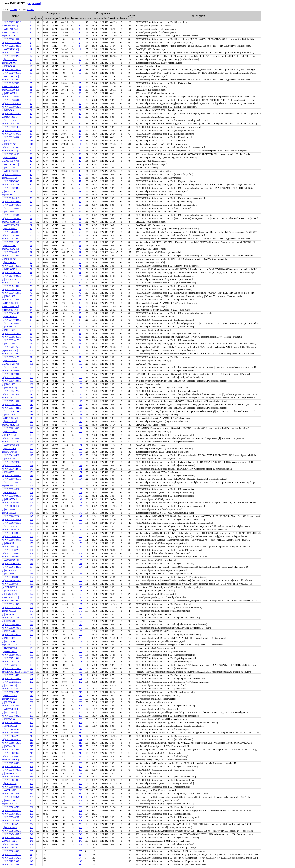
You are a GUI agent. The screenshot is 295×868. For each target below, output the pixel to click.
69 (31, 259)
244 (32, 827)
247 (32, 838)
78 (31, 249)
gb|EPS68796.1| (9, 472)
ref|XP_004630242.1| (11, 729)
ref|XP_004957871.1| (11, 462)
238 (32, 780)
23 (31, 59)
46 (31, 178)
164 (32, 567)
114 (32, 408)
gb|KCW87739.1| (10, 36)
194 (32, 668)
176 (32, 618)
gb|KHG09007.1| (10, 93)
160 (32, 550)
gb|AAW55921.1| (10, 645)
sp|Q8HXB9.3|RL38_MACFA (16, 672)
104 (32, 377)
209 (32, 685)
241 (32, 821)
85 (31, 313)
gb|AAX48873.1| (10, 773)
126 (32, 442)
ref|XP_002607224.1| (11, 516)
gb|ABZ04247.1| (9, 614)
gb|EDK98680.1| (9, 621)
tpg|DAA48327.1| (10, 310)
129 (32, 465)
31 (31, 90)
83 (31, 306)
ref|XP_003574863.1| (11, 266)
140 (32, 496)
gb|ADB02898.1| (10, 117)
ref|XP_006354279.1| (11, 391)
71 (31, 266)
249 (32, 844)
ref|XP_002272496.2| (11, 22)
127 (32, 459)
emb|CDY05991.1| (10, 222)
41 (31, 158)
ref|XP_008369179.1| (11, 357)
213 (32, 692)
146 (32, 513)
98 (31, 347)
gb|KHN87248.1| (10, 699)
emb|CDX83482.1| (10, 164)
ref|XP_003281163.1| (11, 618)
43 (31, 164)
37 (31, 151)
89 (31, 327)
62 (31, 229)
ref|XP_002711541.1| (11, 658)
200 (32, 702)
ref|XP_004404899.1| (11, 624)
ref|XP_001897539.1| (11, 743)
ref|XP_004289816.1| (11, 198)
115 (32, 141)
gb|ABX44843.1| (10, 651)
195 (32, 695)
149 (32, 520)
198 (32, 679)
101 (32, 367)
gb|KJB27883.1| (9, 435)
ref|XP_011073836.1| (11, 114)
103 (32, 374)
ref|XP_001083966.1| (11, 844)
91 (31, 252)
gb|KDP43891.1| (9, 110)
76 (31, 286)
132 (32, 279)
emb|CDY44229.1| (10, 76)
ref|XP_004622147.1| (11, 668)
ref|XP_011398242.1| (11, 580)
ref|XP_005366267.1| (11, 817)
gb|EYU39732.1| (9, 59)
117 (32, 411)
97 (31, 357)
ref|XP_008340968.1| (11, 476)
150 (32, 526)
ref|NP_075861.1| (10, 547)
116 (32, 144)
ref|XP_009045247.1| (11, 750)
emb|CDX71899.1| (10, 49)
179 (32, 628)
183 (32, 645)
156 (32, 536)
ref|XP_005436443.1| (11, 756)
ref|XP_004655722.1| (11, 736)
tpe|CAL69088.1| (10, 587)
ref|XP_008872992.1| (11, 831)
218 (32, 750)
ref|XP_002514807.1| (11, 80)
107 (32, 848)
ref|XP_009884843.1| (11, 780)
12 (31, 53)
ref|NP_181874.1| (10, 151)
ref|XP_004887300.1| (11, 601)
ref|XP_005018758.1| (11, 807)
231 (32, 797)
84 (31, 310)
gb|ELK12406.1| (9, 594)
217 (32, 746)
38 (31, 154)
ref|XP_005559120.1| (11, 767)
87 (31, 320)
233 (32, 638)
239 (32, 553)
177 (32, 621)
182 (32, 641)
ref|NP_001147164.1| (11, 411)
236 (32, 807)
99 (31, 361)
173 (32, 611)
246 (32, 834)
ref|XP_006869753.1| (11, 692)
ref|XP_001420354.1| (11, 797)
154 (32, 448)
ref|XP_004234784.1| (11, 333)
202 (32, 682)
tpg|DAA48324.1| (10, 303)
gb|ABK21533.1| (10, 384)
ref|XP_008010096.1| (11, 851)
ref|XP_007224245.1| (11, 53)
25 (31, 83)
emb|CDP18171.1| (10, 32)
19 (31, 100)
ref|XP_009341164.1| (11, 283)
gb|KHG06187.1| (10, 317)
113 (32, 404)
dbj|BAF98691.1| (10, 648)
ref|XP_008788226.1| (11, 174)
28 (31, 120)
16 (31, 76)
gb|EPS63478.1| (9, 195)
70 (31, 262)
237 (32, 810)
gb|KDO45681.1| (10, 158)
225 (32, 851)
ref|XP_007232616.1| (11, 665)
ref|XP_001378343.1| (11, 865)
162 (32, 560)
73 (31, 273)
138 (32, 388)
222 (32, 760)
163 (32, 564)
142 (32, 499)
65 (31, 239)
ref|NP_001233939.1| (11, 354)
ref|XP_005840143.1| (11, 536)
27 (31, 86)
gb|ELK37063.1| (9, 712)
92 (31, 333)
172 (32, 594)
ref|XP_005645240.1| (11, 567)
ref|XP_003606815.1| (11, 252)
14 (31, 858)
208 (32, 726)
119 (32, 418)
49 (31, 185)
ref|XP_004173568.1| (11, 398)
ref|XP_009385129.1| (11, 120)
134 (32, 479)
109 (32, 391)
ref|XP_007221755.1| (11, 347)
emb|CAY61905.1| (10, 709)
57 (31, 212)
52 (31, 198)
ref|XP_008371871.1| (11, 465)
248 (32, 841)
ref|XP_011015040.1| (11, 861)
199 (32, 699)
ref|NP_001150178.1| (11, 273)
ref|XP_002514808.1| (11, 239)
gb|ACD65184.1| (10, 746)
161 (32, 557)
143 (32, 503)
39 (31, 854)
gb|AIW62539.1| (9, 800)
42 (31, 161)
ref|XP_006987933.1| (11, 794)
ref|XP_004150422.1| (11, 455)
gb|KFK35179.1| (9, 191)
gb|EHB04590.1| (9, 719)
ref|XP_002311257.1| (11, 242)
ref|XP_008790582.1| (11, 107)
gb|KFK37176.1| (9, 144)
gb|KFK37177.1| (9, 141)
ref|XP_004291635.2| (11, 520)
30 (31, 127)
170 (32, 587)
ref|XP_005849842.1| (11, 733)
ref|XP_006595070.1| (11, 854)
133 (32, 476)
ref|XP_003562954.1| (11, 377)
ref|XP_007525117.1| (11, 662)
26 (31, 117)
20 (31, 103)
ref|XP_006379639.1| (11, 482)
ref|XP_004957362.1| (11, 83)
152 (32, 530)
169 (32, 584)
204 (32, 712)
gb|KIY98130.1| (9, 570)
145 (32, 509)
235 (32, 804)
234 (32, 777)
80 (31, 296)
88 (31, 323)
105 (32, 381)
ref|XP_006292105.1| (11, 124)
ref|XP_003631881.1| (11, 39)
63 (31, 232)
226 (32, 770)
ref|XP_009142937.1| (11, 201)
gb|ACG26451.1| (10, 344)
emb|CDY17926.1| (10, 425)
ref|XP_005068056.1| (11, 838)
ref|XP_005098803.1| (11, 557)
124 (32, 438)
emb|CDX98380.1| (10, 86)
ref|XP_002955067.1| (11, 438)
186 (80, 523)
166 (32, 574)
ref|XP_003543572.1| (11, 858)
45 (31, 174)
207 (32, 723)
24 (31, 114)
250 (32, 814)
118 (32, 415)
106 (32, 384)
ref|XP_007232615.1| (11, 682)
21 (31, 107)
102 (32, 371)
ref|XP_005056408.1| (11, 814)
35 (31, 134)
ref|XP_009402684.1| (11, 215)
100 (32, 364)
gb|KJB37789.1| (9, 492)
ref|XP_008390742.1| (11, 218)
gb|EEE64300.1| (9, 448)
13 (31, 70)
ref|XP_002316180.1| (11, 154)
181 (32, 601)
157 (32, 540)
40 (31, 137)
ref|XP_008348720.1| (11, 550)
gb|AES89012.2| (9, 178)
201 (32, 706)
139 (32, 492)
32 (31, 130)
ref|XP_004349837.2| (11, 834)
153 (32, 533)
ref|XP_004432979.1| (11, 607)
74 (31, 276)
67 (31, 245)
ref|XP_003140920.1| (11, 723)
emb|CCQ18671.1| (10, 560)
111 (32, 398)
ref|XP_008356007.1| (11, 208)
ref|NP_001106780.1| (11, 628)
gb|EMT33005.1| (10, 415)
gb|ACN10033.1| (10, 638)
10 (31, 66)
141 (32, 469)
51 (31, 191)
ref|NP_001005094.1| (11, 540)
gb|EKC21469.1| (9, 641)
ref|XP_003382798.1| (11, 679)
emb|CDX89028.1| (10, 445)
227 (32, 773)
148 (32, 861)
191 (32, 662)
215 (32, 736)
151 (32, 472)
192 (32, 635)
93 (31, 337)
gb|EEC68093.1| (9, 421)
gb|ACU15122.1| (10, 168)
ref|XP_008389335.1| (11, 496)
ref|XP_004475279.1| (11, 635)
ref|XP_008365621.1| (11, 489)
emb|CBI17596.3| (10, 26)
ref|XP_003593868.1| (11, 337)
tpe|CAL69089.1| (10, 726)
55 (31, 205)
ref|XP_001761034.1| (11, 381)
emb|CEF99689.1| (10, 790)
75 (31, 283)
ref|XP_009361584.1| (11, 293)
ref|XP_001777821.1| (11, 408)
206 (32, 719)
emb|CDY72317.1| (10, 364)
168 (32, 580)
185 (32, 651)
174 (32, 597)
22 (31, 110)
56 (31, 208)
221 (32, 739)
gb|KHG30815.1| (10, 269)
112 (32, 401)
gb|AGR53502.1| (10, 841)
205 (32, 716)
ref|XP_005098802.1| (11, 577)
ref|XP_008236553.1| (11, 553)
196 (32, 672)
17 (31, 56)
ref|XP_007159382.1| (11, 97)
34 (31, 97)
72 (31, 269)
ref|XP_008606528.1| (11, 824)
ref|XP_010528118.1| (11, 130)
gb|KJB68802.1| (9, 513)
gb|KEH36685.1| (9, 509)
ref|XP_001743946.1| (11, 763)
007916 (14, 9)
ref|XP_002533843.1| (11, 46)
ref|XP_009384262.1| (11, 256)
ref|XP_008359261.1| (11, 371)
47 (31, 181)
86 (31, 317)
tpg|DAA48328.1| (10, 350)
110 (32, 394)
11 (31, 49)
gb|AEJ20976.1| (9, 212)
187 (32, 523)
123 (32, 435)
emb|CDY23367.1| (10, 225)
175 (32, 614)
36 (31, 147)
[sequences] (34, 3)
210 (32, 689)
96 (31, 354)
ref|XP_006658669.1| (11, 523)
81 (31, 300)
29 (31, 124)
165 (32, 570)
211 (32, 729)
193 (32, 665)
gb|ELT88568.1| (9, 574)
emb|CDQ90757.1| (10, 597)
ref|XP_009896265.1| (11, 739)
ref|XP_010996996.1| (11, 655)
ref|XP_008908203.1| (11, 810)
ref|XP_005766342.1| (11, 503)
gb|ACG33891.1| (10, 361)
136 (32, 486)
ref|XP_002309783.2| (11, 103)
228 (32, 787)
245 (32, 831)
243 (32, 783)
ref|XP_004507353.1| (11, 147)
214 (32, 865)
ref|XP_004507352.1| (11, 235)
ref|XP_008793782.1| (11, 42)
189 (32, 655)
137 (32, 489)
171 (32, 591)
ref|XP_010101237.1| (11, 469)
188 (32, 607)
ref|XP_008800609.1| (11, 205)
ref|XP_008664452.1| (11, 848)
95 (31, 344)
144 (32, 506)
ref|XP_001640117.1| (11, 530)
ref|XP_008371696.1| (11, 442)
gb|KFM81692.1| (10, 827)
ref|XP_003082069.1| (11, 753)
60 (31, 222)
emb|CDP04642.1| (10, 29)
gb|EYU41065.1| (9, 229)
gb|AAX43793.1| (10, 591)
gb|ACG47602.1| (10, 330)
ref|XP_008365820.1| (11, 367)
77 (31, 289)
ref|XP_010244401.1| (11, 300)
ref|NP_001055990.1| (11, 428)
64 (31, 235)
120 (32, 421)
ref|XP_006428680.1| (11, 70)
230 (32, 794)
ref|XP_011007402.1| (11, 181)
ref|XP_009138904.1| (11, 137)
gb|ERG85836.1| (9, 702)
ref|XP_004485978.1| (11, 134)
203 (32, 709)
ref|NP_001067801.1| (11, 374)
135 (32, 482)
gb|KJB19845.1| (9, 783)
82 (31, 303)
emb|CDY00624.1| (10, 249)
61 (31, 225)
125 (32, 455)
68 (31, 256)
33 (31, 93)
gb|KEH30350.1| (9, 459)
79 (31, 293)
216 (32, 743)
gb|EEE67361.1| (9, 279)
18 (31, 80)
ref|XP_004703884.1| (11, 706)
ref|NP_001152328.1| (11, 185)
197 (32, 675)
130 (32, 425)
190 (32, 658)
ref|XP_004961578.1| (11, 289)
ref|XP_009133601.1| (11, 100)
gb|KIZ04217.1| (9, 543)
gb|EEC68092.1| (9, 388)
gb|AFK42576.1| (9, 259)
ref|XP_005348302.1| (11, 716)
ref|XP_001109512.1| (11, 564)
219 (32, 753)
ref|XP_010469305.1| (11, 276)
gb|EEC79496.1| (9, 452)
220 (32, 756)
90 (31, 330)
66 (31, 242)
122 (32, 432)
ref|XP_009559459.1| (11, 675)
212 (32, 733)
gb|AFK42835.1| (9, 66)
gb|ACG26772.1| (10, 432)
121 (32, 428)
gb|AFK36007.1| (9, 262)
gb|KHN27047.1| (10, 695)
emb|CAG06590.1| (10, 760)
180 (32, 631)
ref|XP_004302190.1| (11, 127)
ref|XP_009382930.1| (11, 188)
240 (32, 817)
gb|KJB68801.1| (9, 327)
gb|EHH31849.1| (9, 631)
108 (32, 350)
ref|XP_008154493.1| (11, 604)
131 (32, 445)
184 (32, 648)
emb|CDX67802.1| (10, 90)
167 (32, 577)
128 (32, 462)
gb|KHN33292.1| (10, 486)
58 (31, 215)
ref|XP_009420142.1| (11, 313)
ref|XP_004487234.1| (11, 320)
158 (32, 543)
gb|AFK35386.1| (9, 245)
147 (32, 516)
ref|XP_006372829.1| (11, 56)
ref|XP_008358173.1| (11, 340)
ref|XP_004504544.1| (11, 286)
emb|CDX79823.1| (10, 306)
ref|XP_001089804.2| (11, 787)
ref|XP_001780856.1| (11, 479)
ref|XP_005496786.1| (11, 770)
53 (31, 195)
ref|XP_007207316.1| (11, 73)
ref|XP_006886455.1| (11, 777)
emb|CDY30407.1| (10, 161)
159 (32, 547)
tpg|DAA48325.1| (10, 418)
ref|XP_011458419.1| (11, 506)
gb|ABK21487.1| (10, 296)
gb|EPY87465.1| (9, 685)
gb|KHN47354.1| (10, 499)
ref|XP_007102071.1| (11, 821)
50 (31, 188)
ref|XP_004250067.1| (11, 323)
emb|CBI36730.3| (10, 171)
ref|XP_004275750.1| (11, 689)
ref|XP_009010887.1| (11, 533)
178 (32, 624)
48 (31, 171)
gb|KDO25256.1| (10, 804)
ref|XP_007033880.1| (11, 232)
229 (32, 790)
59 (31, 218)
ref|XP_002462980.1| (11, 404)
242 (32, 824)
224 (32, 767)
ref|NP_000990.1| (10, 584)
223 (32, 763)
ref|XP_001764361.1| (11, 401)
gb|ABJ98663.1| (9, 611)
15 (31, 73)
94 (31, 340)
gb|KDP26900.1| (9, 63)
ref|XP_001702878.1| (11, 526)
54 (31, 201)
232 (32, 800)
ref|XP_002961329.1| (11, 394)
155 (32, 452)
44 (31, 168)
